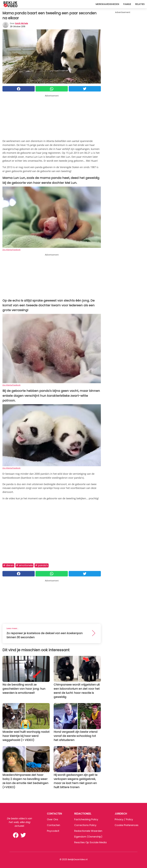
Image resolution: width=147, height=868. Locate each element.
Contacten (54, 825)
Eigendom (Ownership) (88, 837)
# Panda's (42, 565)
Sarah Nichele (21, 23)
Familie (127, 4)
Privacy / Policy (124, 819)
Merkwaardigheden (107, 4)
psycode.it (53, 831)
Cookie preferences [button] (127, 825)
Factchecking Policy (86, 819)
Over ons (53, 819)
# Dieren (8, 565)
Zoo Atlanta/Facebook (11, 250)
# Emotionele (24, 565)
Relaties (140, 4)
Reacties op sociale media (90, 842)
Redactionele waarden (88, 831)
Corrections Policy (85, 825)
